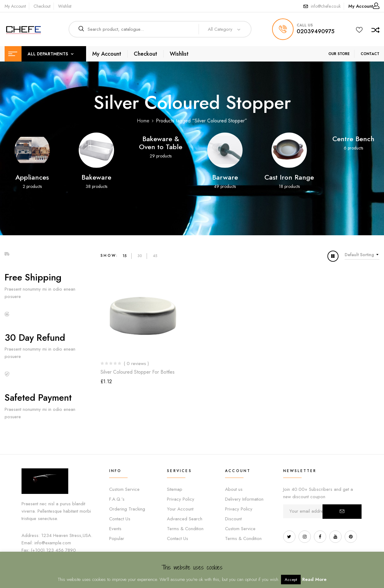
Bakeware (96, 177)
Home (143, 121)
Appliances (32, 177)
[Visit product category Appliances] (32, 150)
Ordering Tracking (127, 509)
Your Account (180, 509)
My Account (15, 6)
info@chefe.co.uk (326, 6)
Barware (225, 177)
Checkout (42, 6)
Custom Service (124, 489)
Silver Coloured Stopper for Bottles (138, 372)
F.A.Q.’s (117, 499)
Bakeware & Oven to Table (161, 143)
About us (234, 489)
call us (305, 25)
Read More (314, 579)
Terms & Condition (185, 529)
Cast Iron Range (289, 177)
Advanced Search (185, 519)
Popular (117, 538)
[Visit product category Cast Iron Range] (289, 150)
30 (140, 256)
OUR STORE (339, 54)
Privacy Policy (181, 499)
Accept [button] (291, 580)
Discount (233, 519)
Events (115, 529)
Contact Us (120, 519)
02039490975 (316, 31)
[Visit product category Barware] (225, 150)
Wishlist (65, 6)
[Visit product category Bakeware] (96, 150)
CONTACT (370, 54)
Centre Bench (353, 139)
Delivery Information (244, 499)
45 (155, 256)
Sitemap (175, 489)
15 (125, 256)
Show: (109, 256)
